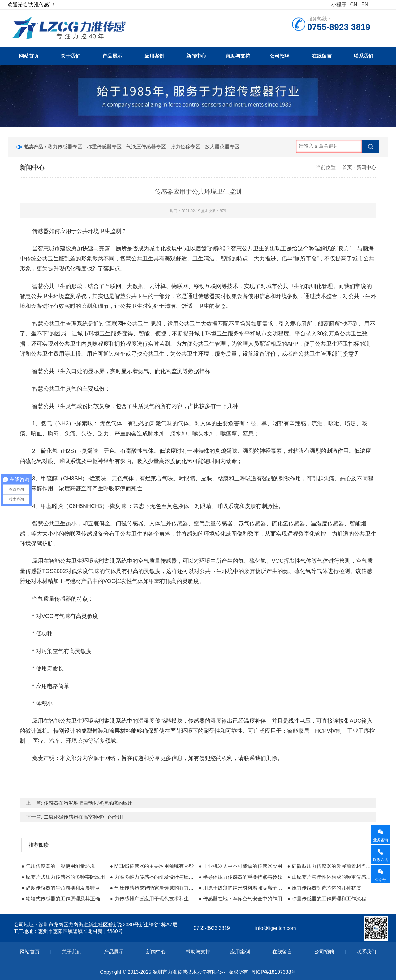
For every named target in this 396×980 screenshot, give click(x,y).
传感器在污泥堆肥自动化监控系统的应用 (88, 803)
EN (365, 4)
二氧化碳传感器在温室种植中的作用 (83, 817)
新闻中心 (196, 56)
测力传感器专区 (65, 147)
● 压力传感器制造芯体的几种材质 (324, 888)
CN (354, 4)
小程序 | (340, 4)
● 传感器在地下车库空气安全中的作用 (240, 899)
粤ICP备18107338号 (273, 972)
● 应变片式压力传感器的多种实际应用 (63, 877)
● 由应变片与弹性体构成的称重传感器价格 (330, 877)
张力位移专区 (185, 147)
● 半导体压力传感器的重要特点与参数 (240, 877)
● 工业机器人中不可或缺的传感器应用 (240, 866)
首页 (347, 167)
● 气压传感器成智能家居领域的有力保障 (153, 888)
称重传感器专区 (104, 147)
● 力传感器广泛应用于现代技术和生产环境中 (153, 899)
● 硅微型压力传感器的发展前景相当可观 (330, 866)
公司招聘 (280, 56)
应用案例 (154, 56)
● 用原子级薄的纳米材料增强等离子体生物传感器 (241, 888)
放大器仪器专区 (222, 147)
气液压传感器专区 (146, 147)
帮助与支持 (238, 56)
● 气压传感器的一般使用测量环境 (58, 866)
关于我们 (71, 56)
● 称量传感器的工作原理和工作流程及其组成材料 (330, 899)
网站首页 (29, 56)
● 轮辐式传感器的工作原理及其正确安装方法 (64, 899)
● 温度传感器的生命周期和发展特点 (61, 888)
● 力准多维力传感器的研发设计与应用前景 (153, 877)
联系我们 (364, 56)
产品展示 (112, 56)
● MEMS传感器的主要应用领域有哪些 (152, 866)
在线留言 (322, 56)
